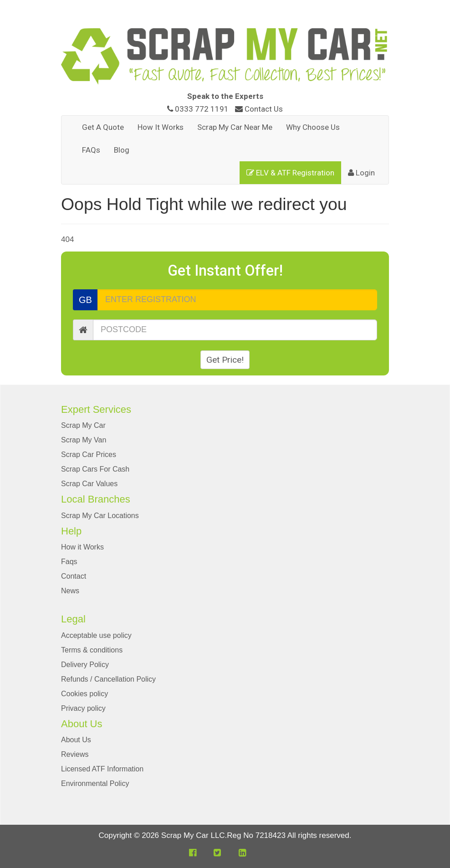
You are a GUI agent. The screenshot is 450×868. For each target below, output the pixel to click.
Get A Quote (103, 127)
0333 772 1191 (199, 109)
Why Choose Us (313, 127)
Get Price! (225, 360)
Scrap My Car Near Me (235, 127)
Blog (122, 150)
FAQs (91, 150)
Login (361, 173)
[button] (193, 853)
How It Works (161, 127)
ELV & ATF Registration (290, 173)
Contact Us (259, 109)
